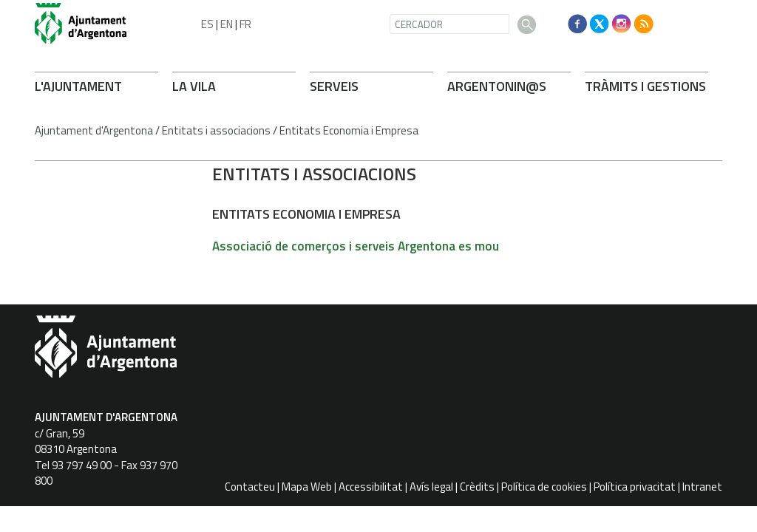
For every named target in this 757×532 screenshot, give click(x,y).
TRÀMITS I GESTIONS (645, 86)
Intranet (702, 487)
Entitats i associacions (216, 130)
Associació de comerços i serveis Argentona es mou (356, 246)
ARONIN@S (497, 86)
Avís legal (431, 487)
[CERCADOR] (449, 24)
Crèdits (477, 487)
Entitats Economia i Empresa (349, 130)
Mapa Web (307, 487)
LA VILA (194, 86)
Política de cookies (544, 487)
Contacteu (250, 487)
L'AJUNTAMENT (78, 86)
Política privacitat (635, 487)
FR (245, 24)
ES (207, 24)
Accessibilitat (371, 487)
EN (227, 24)
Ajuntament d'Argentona (94, 130)
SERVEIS (334, 86)
